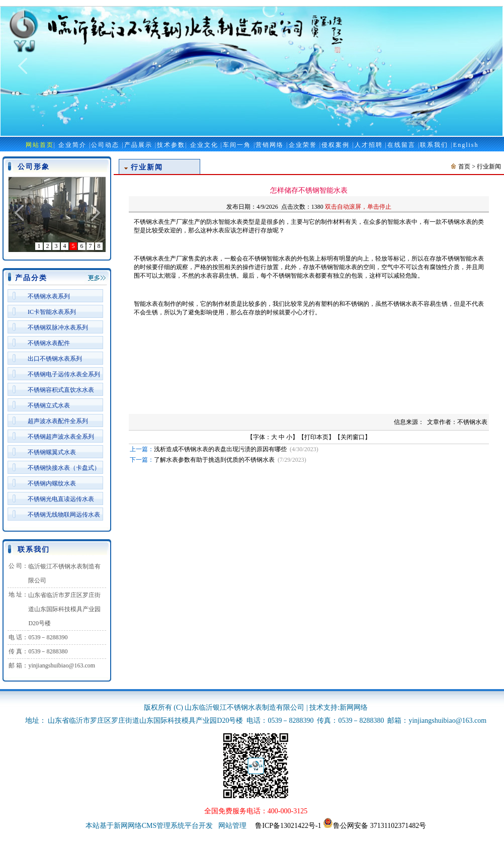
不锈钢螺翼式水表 (52, 452)
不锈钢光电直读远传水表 (61, 499)
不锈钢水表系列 (49, 296)
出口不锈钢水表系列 (55, 359)
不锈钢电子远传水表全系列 (64, 374)
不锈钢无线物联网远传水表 (64, 515)
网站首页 (40, 145)
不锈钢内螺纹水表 (52, 483)
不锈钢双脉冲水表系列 (58, 327)
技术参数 (171, 145)
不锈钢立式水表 (49, 405)
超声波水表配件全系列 (58, 421)
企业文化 (204, 145)
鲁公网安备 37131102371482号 (374, 826)
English (466, 145)
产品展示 (138, 145)
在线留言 (401, 145)
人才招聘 (369, 145)
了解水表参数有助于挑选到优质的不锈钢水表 (214, 460)
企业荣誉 (303, 145)
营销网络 (270, 145)
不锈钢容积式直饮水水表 (61, 390)
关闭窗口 (353, 437)
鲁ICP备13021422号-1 (288, 826)
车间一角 (237, 145)
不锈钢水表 (457, 222)
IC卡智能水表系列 (52, 312)
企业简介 (72, 145)
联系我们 (434, 145)
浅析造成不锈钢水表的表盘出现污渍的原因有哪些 (220, 449)
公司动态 (105, 145)
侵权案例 (335, 145)
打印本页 (316, 437)
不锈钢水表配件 (49, 343)
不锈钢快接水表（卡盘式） (64, 468)
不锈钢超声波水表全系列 (61, 437)
